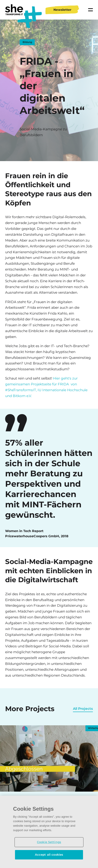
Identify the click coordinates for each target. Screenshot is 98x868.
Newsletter (62, 10)
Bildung (27, 42)
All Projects (83, 709)
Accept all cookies (49, 855)
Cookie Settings (49, 842)
